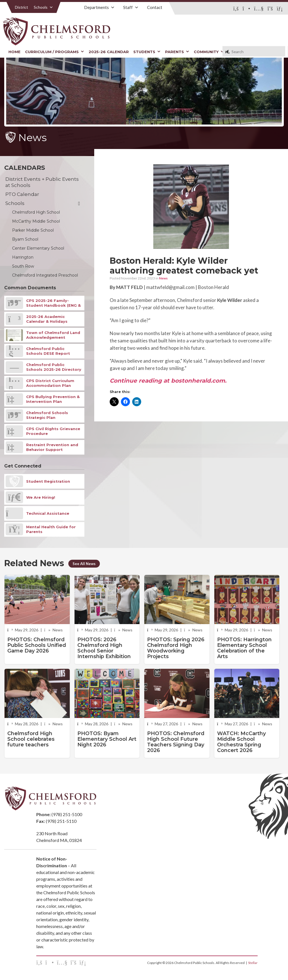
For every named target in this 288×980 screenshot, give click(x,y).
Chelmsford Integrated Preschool (45, 275)
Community (209, 52)
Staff (131, 7)
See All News (84, 564)
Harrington (23, 257)
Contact (155, 7)
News (163, 278)
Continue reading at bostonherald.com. (168, 381)
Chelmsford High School (36, 212)
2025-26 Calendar (109, 52)
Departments (99, 7)
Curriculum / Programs (55, 52)
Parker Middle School (33, 230)
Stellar (253, 963)
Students (147, 52)
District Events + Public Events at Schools (42, 182)
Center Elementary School (38, 248)
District (22, 7)
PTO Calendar (22, 194)
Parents (177, 52)
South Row (23, 266)
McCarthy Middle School (36, 221)
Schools (43, 7)
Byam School (25, 239)
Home (14, 52)
